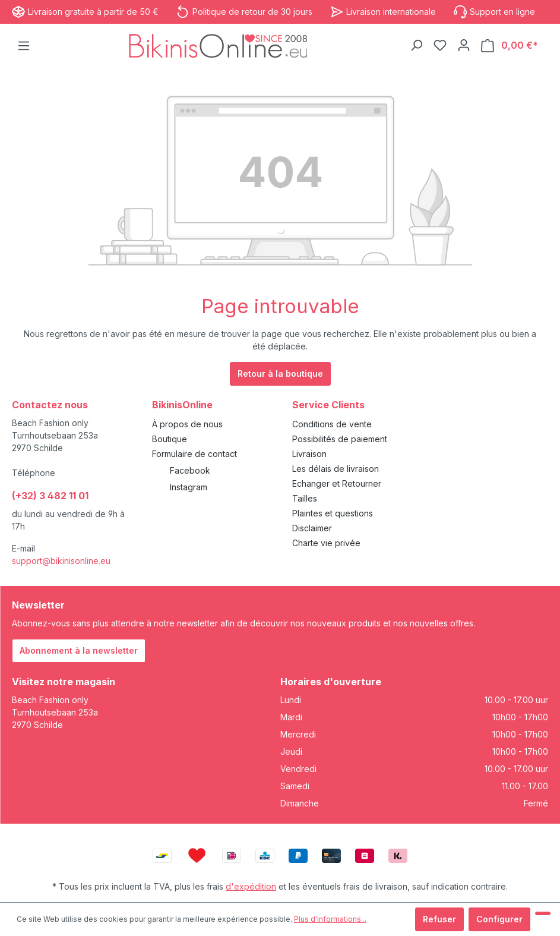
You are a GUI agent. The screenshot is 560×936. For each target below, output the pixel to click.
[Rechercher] (416, 45)
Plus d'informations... (330, 919)
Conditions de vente (332, 424)
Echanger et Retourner (337, 483)
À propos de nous (187, 424)
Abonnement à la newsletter (79, 650)
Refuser (439, 919)
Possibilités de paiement (340, 439)
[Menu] (24, 46)
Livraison (309, 454)
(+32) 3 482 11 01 (50, 496)
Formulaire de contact (194, 454)
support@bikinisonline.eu (61, 561)
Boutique (170, 439)
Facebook (190, 470)
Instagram (189, 487)
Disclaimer (312, 528)
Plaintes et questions (333, 513)
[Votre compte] (464, 45)
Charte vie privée (326, 543)
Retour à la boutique (280, 374)
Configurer (499, 919)
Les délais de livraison (336, 469)
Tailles (305, 498)
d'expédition (251, 886)
